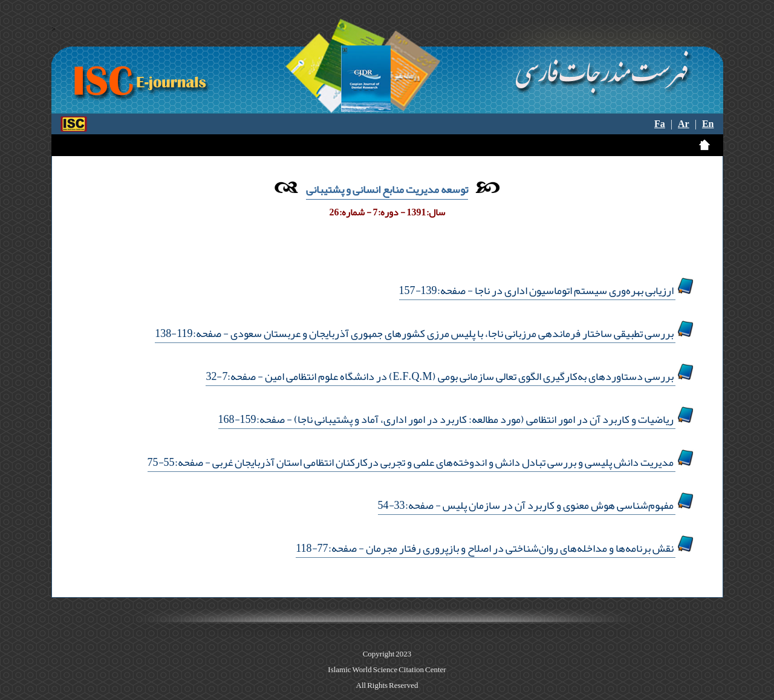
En (708, 124)
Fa (660, 124)
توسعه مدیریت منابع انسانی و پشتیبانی (387, 189)
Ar (684, 124)
